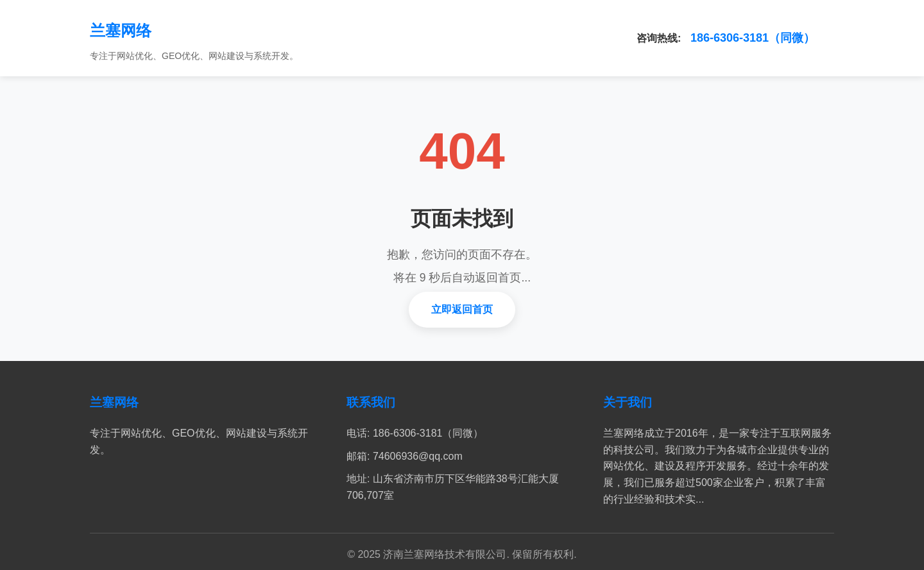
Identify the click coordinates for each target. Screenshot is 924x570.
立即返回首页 (462, 309)
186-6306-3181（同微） (753, 38)
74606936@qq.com (418, 456)
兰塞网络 (121, 30)
